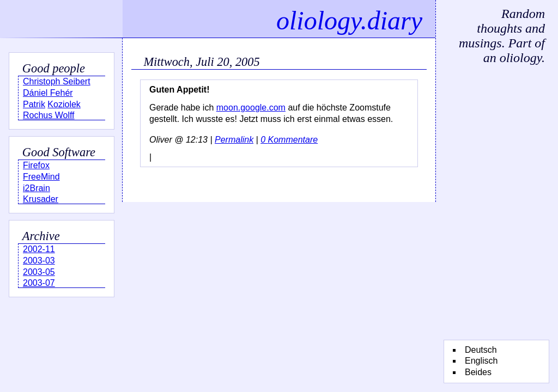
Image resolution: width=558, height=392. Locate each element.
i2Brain (37, 188)
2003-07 (39, 283)
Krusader (41, 199)
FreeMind (41, 177)
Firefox (36, 165)
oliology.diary (349, 20)
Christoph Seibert (57, 81)
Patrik (34, 104)
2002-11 (39, 249)
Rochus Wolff (49, 115)
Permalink (234, 140)
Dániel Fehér (48, 93)
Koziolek (64, 104)
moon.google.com (251, 108)
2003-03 (39, 261)
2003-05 (39, 272)
